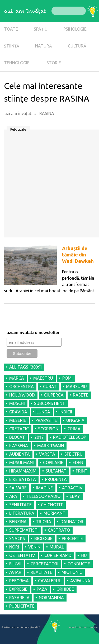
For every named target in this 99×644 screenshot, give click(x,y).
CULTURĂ (77, 46)
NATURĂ (44, 46)
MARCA (17, 378)
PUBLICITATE (22, 606)
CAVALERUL (49, 581)
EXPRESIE (18, 589)
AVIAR (15, 572)
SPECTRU (74, 454)
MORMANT (55, 513)
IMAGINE (44, 488)
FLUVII (15, 564)
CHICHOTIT (52, 505)
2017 (39, 437)
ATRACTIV (72, 488)
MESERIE (18, 420)
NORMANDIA (51, 598)
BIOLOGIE (43, 538)
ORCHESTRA (22, 387)
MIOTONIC (72, 572)
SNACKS (17, 538)
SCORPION (48, 429)
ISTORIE (53, 63)
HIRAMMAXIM (23, 471)
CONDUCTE (79, 564)
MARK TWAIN (51, 446)
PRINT (82, 471)
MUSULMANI (22, 462)
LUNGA (43, 412)
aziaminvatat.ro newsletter (33, 333)
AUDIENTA (20, 454)
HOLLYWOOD (22, 395)
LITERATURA (22, 513)
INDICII (66, 412)
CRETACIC (19, 429)
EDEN (78, 462)
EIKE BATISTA (23, 479)
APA (13, 496)
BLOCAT (17, 437)
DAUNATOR (72, 522)
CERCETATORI (44, 564)
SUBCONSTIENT (50, 403)
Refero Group (90, 627)
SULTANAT (56, 471)
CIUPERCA (54, 395)
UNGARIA (75, 420)
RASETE (81, 395)
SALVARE (18, 488)
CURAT (50, 387)
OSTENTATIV (22, 555)
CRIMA (74, 429)
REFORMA (19, 581)
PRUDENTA (56, 479)
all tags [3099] (25, 367)
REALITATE (41, 572)
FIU (84, 555)
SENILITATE (20, 505)
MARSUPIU (76, 387)
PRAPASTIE (46, 420)
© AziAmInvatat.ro (10, 627)
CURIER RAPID (58, 555)
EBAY (75, 496)
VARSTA (47, 454)
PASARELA (19, 598)
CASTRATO (59, 530)
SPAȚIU (41, 29)
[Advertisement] (49, 185)
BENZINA (18, 522)
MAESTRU (43, 378)
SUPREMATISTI (24, 530)
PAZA (42, 589)
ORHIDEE (65, 589)
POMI (67, 378)
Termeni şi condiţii (30, 627)
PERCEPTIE (72, 538)
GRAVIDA (18, 412)
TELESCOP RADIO (43, 496)
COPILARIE (53, 462)
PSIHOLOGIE (75, 29)
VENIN (34, 547)
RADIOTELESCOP (70, 437)
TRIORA (44, 522)
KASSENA (19, 446)
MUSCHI (17, 403)
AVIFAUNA (80, 581)
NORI (14, 547)
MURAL (57, 547)
